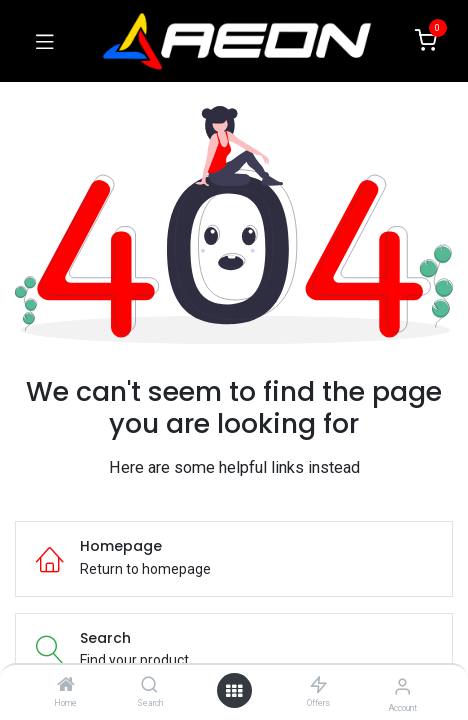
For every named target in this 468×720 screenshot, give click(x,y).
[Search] (149, 686)
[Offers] (318, 686)
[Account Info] (402, 686)
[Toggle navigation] (45, 41)
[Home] (66, 686)
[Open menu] (234, 691)
